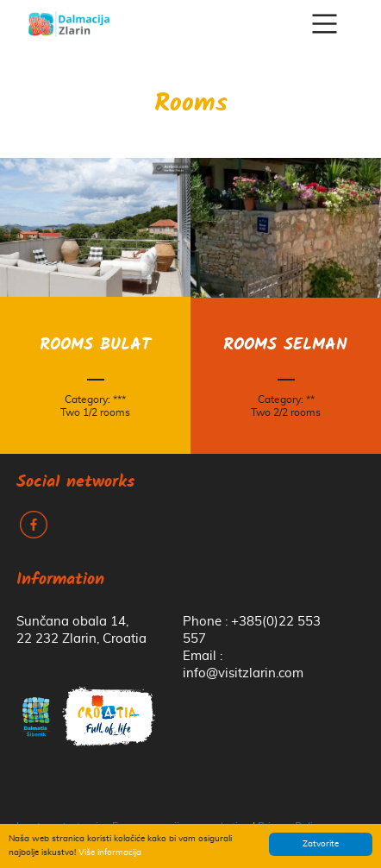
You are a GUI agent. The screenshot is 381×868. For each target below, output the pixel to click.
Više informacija (110, 852)
